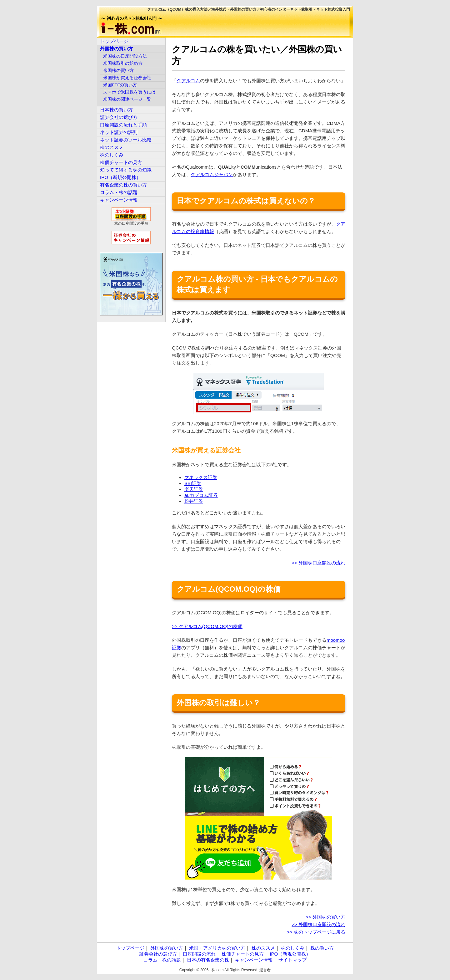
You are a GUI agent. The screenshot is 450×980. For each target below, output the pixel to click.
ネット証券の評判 (119, 132)
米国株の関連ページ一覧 (127, 99)
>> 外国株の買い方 (325, 917)
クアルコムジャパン (212, 174)
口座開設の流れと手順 (123, 125)
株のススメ (112, 147)
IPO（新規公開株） (120, 177)
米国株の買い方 (118, 71)
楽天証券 (194, 489)
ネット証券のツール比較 (126, 140)
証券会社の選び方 (119, 117)
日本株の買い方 (116, 110)
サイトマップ (292, 960)
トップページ (114, 41)
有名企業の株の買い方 (123, 185)
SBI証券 (193, 483)
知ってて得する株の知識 (126, 170)
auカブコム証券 (201, 495)
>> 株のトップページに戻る (316, 932)
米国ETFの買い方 (120, 85)
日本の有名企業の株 (208, 960)
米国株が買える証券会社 (127, 78)
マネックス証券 (201, 477)
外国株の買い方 (116, 49)
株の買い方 (322, 948)
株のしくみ (112, 155)
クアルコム (188, 81)
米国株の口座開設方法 (125, 56)
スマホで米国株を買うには (129, 92)
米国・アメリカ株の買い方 (217, 948)
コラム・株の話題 (119, 192)
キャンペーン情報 (119, 200)
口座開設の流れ (199, 954)
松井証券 (194, 501)
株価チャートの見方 (121, 162)
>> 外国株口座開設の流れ (318, 563)
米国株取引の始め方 (123, 63)
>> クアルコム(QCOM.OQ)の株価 (207, 626)
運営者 (265, 970)
